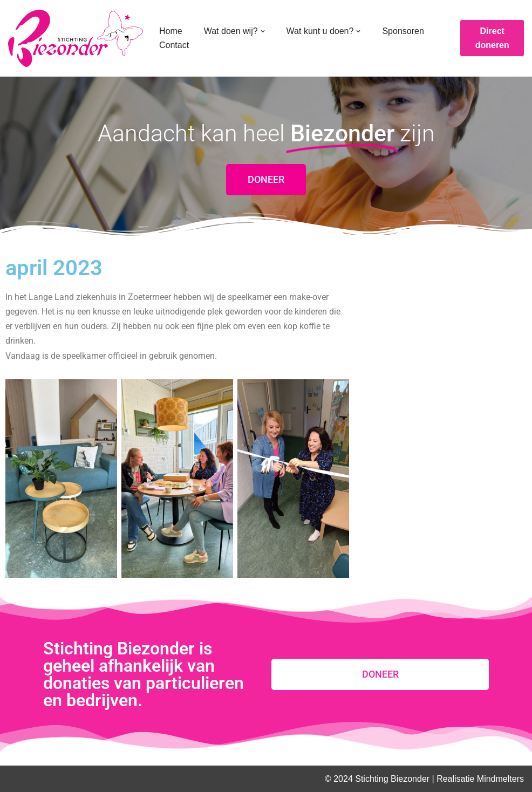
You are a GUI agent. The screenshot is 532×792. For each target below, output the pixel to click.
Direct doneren (492, 38)
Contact (174, 45)
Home (171, 31)
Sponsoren (403, 31)
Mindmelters (500, 779)
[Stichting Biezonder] (76, 38)
